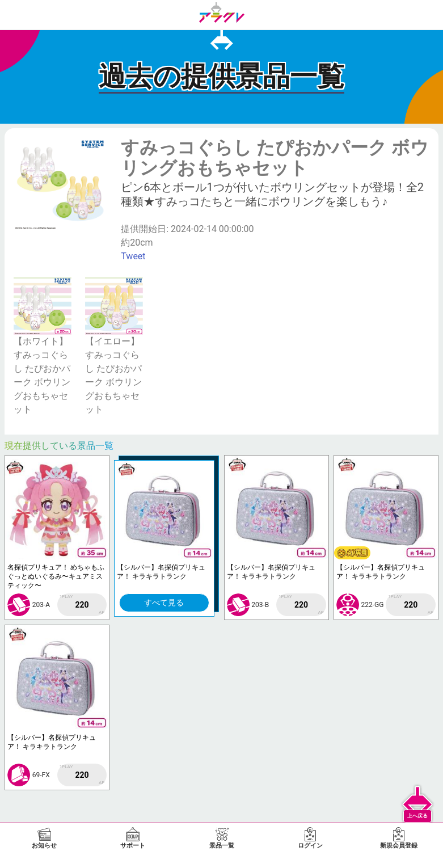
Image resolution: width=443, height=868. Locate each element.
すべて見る (164, 602)
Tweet (133, 256)
